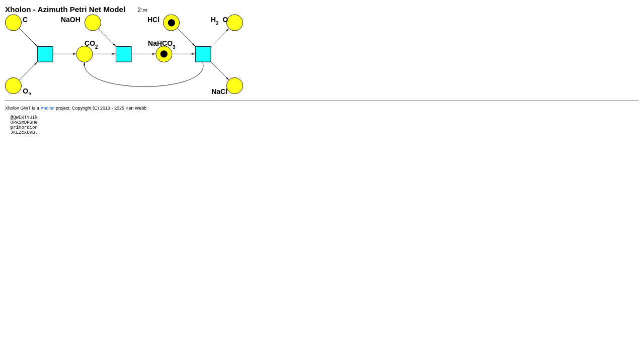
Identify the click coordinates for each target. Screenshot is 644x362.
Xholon (47, 108)
